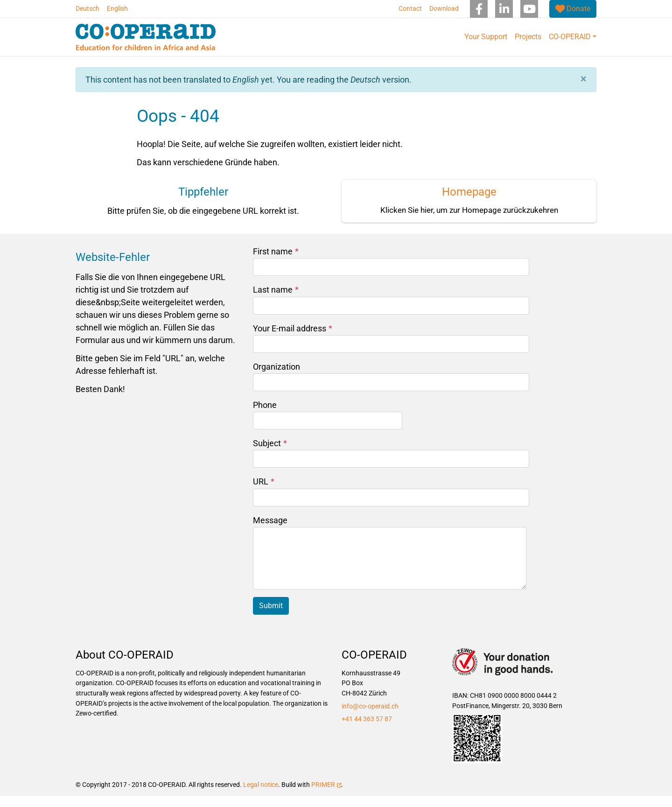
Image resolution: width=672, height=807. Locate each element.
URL (264, 493)
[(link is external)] (573, 9)
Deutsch (87, 9)
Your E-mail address (293, 340)
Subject (270, 454)
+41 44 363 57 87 (367, 730)
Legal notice (261, 796)
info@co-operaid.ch (370, 718)
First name (276, 263)
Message (270, 531)
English (117, 9)
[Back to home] (146, 37)
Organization (276, 378)
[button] (584, 90)
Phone (265, 416)
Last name (276, 301)
